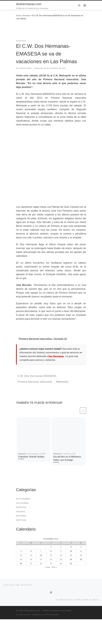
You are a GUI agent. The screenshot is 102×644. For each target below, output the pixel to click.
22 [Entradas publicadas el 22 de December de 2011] (51, 559)
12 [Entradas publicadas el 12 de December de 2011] (21, 555)
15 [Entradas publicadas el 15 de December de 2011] (51, 555)
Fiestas (21, 512)
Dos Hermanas (56, 356)
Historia (21, 516)
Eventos (26, 16)
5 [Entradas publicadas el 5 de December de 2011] (21, 551)
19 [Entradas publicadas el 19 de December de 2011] (21, 559)
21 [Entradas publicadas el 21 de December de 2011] (41, 559)
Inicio (18, 16)
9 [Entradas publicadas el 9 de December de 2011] (61, 551)
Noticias (21, 520)
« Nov (48, 567)
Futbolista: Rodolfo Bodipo (31, 457)
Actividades (23, 499)
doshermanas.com (32, 611)
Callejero (22, 503)
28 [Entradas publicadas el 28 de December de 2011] (41, 563)
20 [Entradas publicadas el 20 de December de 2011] (31, 559)
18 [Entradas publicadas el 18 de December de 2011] (81, 555)
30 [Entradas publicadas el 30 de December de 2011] (61, 563)
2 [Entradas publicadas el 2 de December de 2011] (61, 547)
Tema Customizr (52, 615)
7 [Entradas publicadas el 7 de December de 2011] (41, 551)
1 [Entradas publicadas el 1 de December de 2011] (51, 547)
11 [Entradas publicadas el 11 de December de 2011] (81, 551)
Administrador (26, 68)
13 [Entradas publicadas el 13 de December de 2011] (31, 555)
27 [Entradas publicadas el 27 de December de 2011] (31, 563)
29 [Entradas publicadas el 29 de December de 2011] (51, 563)
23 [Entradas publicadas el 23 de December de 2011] (61, 559)
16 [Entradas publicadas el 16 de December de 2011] (61, 555)
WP (29, 615)
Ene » (54, 567)
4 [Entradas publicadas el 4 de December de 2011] (81, 547)
